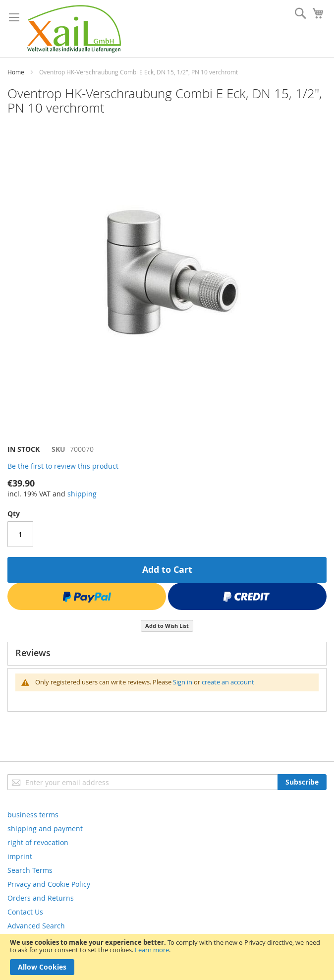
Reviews (33, 653)
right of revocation (38, 842)
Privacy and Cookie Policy (49, 884)
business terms (33, 815)
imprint (20, 856)
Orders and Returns (41, 898)
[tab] (167, 654)
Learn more (152, 950)
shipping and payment (45, 828)
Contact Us (25, 912)
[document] (167, 957)
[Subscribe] (302, 782)
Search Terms (30, 870)
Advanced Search (36, 926)
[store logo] (74, 29)
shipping (82, 494)
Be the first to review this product (63, 466)
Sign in (183, 682)
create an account (228, 682)
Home (16, 72)
